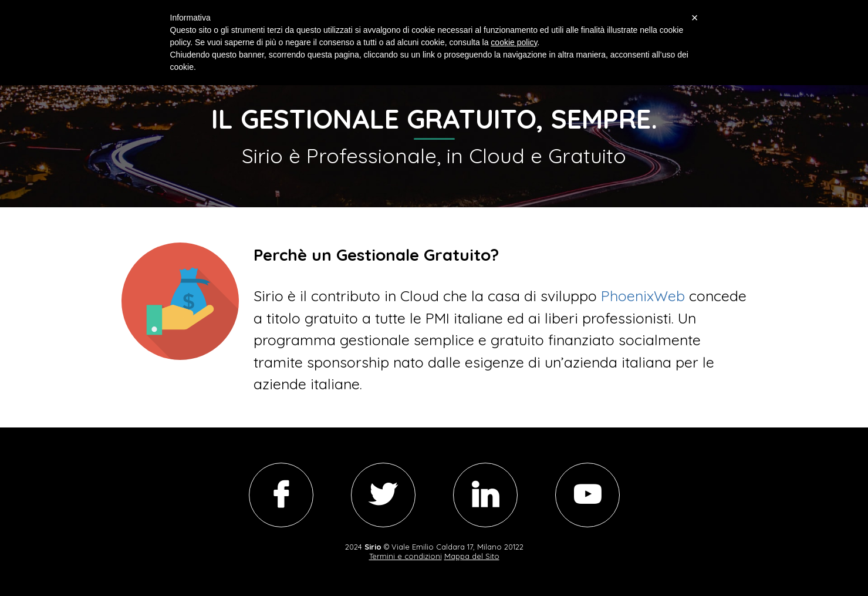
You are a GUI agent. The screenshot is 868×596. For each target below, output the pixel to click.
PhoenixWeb (643, 296)
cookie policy (514, 42)
